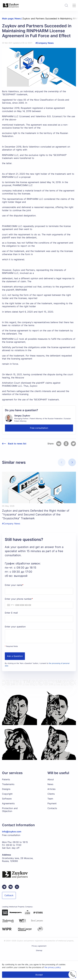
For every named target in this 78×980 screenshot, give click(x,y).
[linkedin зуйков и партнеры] (17, 887)
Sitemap (39, 950)
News (50, 784)
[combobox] (10, 605)
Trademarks (8, 784)
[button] (72, 462)
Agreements (8, 803)
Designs (6, 789)
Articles (51, 789)
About (51, 779)
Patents (6, 779)
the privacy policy (53, 967)
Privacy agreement (39, 946)
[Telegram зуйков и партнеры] (4, 887)
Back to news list (17, 444)
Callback (9, 895)
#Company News (45, 43)
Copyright (7, 794)
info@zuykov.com (12, 832)
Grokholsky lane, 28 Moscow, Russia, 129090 (18, 860)
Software (7, 799)
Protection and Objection (10, 810)
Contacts (52, 808)
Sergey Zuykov (22, 416)
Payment (52, 803)
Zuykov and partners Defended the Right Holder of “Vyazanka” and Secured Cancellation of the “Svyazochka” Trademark (36, 514)
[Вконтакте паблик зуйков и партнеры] (11, 887)
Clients (51, 794)
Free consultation (39, 428)
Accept (39, 975)
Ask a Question (15, 656)
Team (50, 799)
